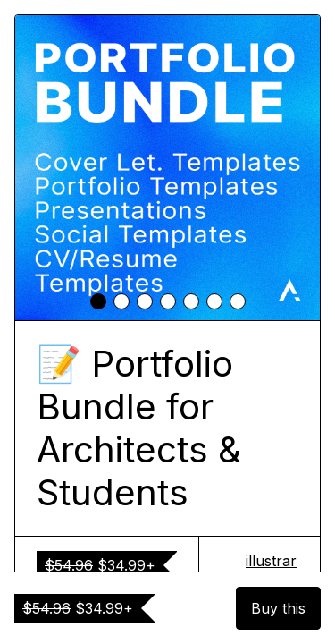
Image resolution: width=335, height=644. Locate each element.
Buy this (278, 608)
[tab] (98, 301)
